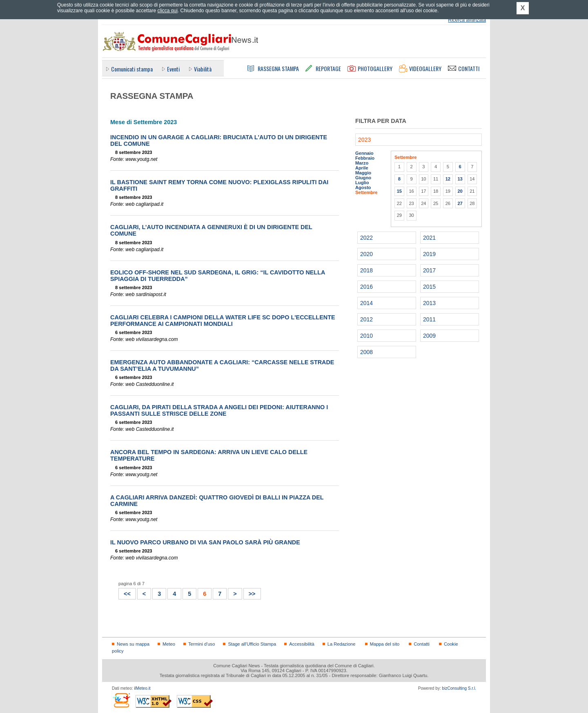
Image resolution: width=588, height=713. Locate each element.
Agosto (363, 187)
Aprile (362, 168)
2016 (366, 287)
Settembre (366, 192)
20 (460, 191)
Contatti (421, 644)
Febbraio (365, 158)
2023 (364, 140)
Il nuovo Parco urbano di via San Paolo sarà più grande (205, 542)
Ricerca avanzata (467, 20)
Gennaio (364, 153)
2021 (429, 238)
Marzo (362, 163)
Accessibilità (302, 644)
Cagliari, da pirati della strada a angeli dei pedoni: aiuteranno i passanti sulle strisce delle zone (219, 410)
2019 (429, 254)
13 (460, 179)
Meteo (169, 644)
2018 (366, 270)
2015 (429, 287)
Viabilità (203, 69)
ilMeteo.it (142, 688)
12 (448, 179)
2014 (366, 303)
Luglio (362, 183)
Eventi (173, 69)
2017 (429, 270)
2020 (366, 254)
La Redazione (342, 644)
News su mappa (133, 644)
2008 (366, 352)
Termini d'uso (202, 644)
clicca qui (167, 11)
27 (460, 203)
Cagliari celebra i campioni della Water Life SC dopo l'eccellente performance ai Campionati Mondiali (223, 321)
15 (399, 191)
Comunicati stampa (132, 69)
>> (250, 593)
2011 (429, 319)
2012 (366, 319)
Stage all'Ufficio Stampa (252, 644)
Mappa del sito (385, 644)
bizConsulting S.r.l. (459, 688)
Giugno (363, 178)
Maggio (363, 173)
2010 (366, 336)
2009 (429, 336)
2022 (366, 238)
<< (125, 593)
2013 (429, 303)
